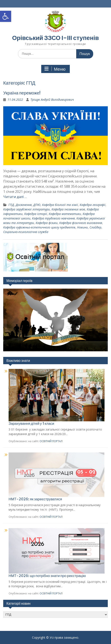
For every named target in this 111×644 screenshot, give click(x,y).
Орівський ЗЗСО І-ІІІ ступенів (55, 38)
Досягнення (24, 205)
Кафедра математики (65, 214)
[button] (6, 16)
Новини (82, 227)
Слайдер (95, 227)
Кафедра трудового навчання (53, 218)
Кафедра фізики (47, 223)
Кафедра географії (93, 205)
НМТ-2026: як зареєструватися (35, 499)
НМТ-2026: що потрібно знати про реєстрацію (47, 576)
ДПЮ (37, 205)
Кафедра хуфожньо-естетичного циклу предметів (39, 227)
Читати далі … (15, 197)
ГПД (11, 205)
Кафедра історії (36, 214)
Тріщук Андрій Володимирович (52, 100)
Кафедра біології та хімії (60, 205)
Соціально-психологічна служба (26, 232)
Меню (55, 69)
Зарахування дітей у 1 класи (31, 423)
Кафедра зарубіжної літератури (27, 209)
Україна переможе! (22, 93)
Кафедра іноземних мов (68, 209)
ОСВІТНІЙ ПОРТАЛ (51, 441)
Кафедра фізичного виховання (81, 223)
